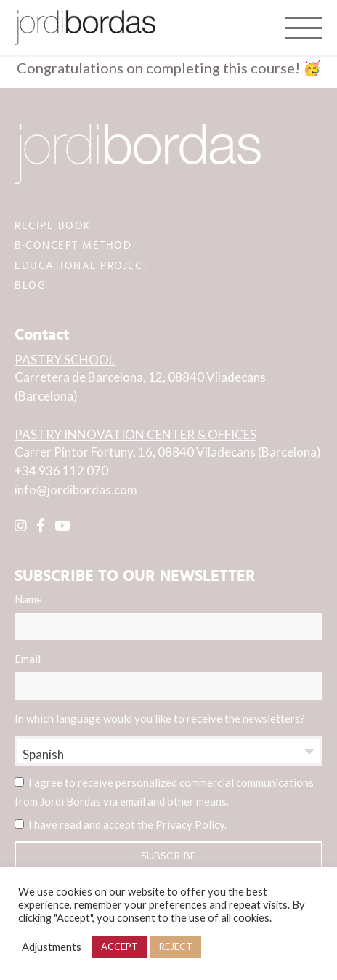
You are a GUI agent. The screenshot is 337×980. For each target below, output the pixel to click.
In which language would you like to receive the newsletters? (160, 718)
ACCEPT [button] (119, 947)
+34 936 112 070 (61, 471)
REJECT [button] (176, 947)
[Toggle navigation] (304, 28)
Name (168, 616)
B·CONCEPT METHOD (73, 245)
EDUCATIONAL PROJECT (82, 266)
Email (168, 676)
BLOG (30, 285)
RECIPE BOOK (53, 226)
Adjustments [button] (52, 947)
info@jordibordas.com (76, 490)
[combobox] (168, 751)
